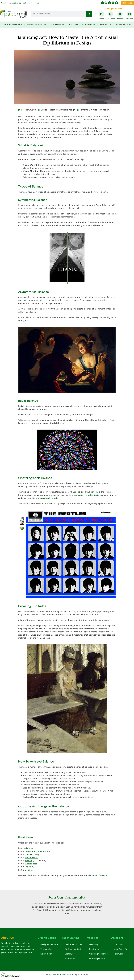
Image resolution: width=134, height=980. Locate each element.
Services (129, 19)
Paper (101, 19)
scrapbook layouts (49, 498)
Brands (120, 19)
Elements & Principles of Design (94, 110)
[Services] (129, 14)
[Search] (89, 14)
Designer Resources (50, 110)
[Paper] (101, 14)
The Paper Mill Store (30, 3)
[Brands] (120, 14)
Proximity (29, 867)
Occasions (117, 938)
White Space (31, 864)
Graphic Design (68, 110)
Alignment (29, 848)
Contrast (29, 870)
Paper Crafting (71, 938)
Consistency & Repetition (37, 851)
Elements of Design (97, 875)
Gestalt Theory (32, 854)
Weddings (92, 938)
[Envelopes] (111, 14)
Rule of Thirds (31, 858)
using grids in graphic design (86, 495)
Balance (29, 861)
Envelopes (111, 19)
